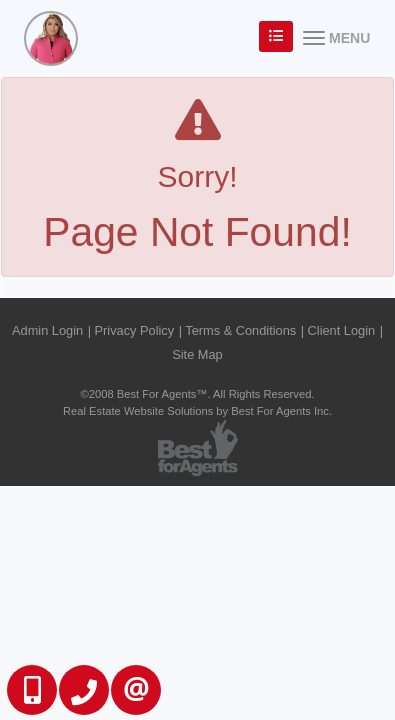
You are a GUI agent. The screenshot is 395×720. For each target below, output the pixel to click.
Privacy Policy (135, 330)
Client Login (342, 330)
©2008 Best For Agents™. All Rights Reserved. (198, 394)
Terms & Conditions (240, 330)
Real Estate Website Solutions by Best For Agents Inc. (197, 411)
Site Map (197, 354)
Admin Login (47, 330)
